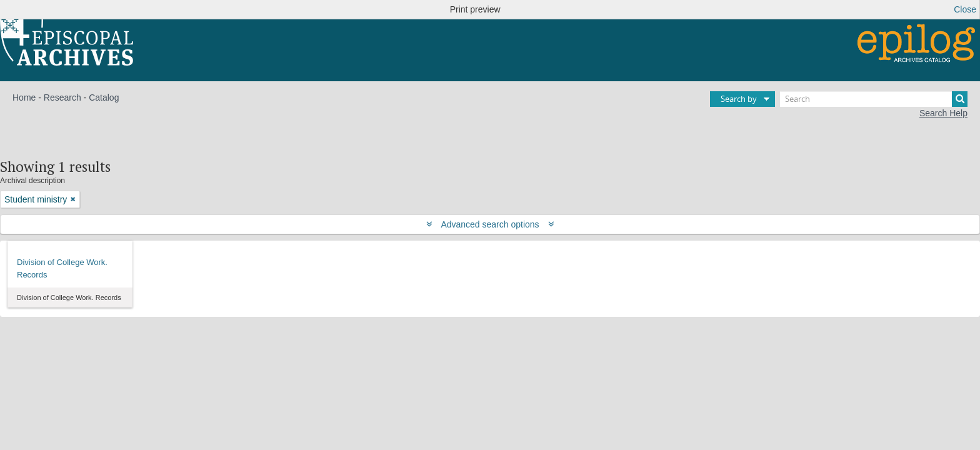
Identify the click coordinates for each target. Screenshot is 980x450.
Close (965, 9)
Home (24, 97)
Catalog (104, 97)
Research (62, 97)
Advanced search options (490, 224)
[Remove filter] (73, 199)
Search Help (943, 113)
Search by (739, 99)
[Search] (874, 99)
